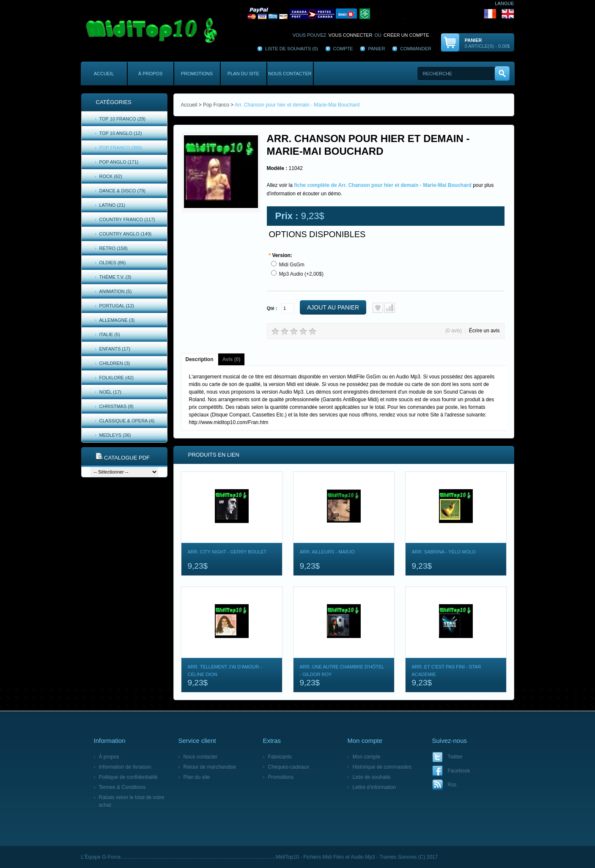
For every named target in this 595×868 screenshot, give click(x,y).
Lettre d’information (374, 787)
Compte (343, 49)
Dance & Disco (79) (122, 191)
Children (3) (115, 363)
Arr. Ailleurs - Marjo (327, 552)
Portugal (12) (117, 306)
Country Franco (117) (127, 219)
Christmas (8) (117, 406)
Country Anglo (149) (126, 234)
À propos (150, 74)
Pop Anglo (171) (119, 162)
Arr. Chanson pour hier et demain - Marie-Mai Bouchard (297, 105)
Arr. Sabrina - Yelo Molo (444, 552)
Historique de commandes (382, 767)
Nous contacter (290, 74)
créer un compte (406, 35)
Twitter (455, 757)
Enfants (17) (115, 349)
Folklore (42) (117, 378)
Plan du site (243, 74)
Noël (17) (110, 392)
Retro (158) (114, 248)
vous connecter (351, 35)
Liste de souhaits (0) (292, 49)
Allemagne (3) (117, 320)
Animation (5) (116, 291)
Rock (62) (111, 176)
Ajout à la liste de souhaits (378, 308)
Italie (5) (110, 334)
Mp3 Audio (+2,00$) (301, 274)
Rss (452, 785)
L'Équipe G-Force (101, 857)
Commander (415, 49)
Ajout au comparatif (390, 308)
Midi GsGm (292, 265)
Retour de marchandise (210, 767)
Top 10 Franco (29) (123, 119)
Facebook (459, 771)
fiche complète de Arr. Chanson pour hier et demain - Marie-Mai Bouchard (383, 185)
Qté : (272, 308)
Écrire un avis (484, 331)
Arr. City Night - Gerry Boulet (227, 552)
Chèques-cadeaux (289, 767)
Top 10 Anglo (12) (121, 133)
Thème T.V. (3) (115, 277)
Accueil (104, 74)
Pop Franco (216, 105)
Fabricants (280, 757)
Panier (376, 49)
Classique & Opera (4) (127, 421)
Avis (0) (232, 359)
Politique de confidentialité (128, 777)
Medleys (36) (115, 435)
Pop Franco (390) (121, 148)
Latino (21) (112, 205)
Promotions (197, 74)
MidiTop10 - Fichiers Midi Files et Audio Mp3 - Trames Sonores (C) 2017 (357, 857)
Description (200, 359)
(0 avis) (454, 331)
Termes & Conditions (122, 787)
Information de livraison (125, 767)
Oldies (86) (113, 263)
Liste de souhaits (372, 777)
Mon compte (367, 757)
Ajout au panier (333, 307)
